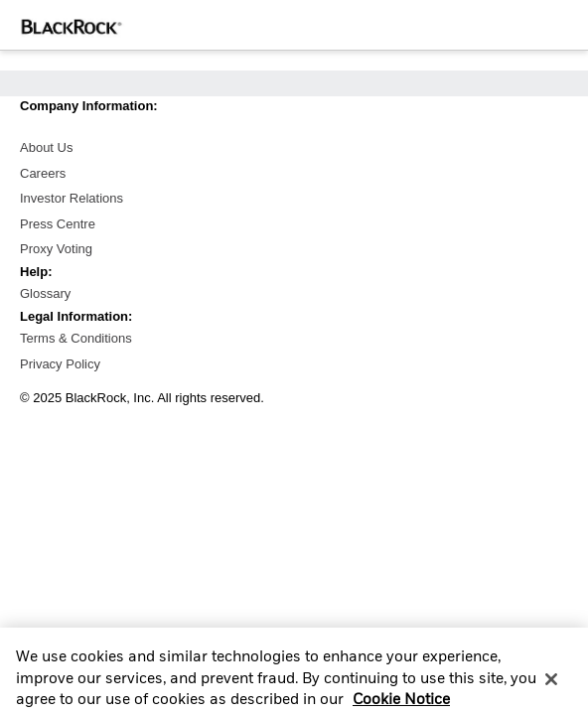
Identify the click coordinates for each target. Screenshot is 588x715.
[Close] (551, 686)
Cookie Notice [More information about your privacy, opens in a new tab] (401, 707)
